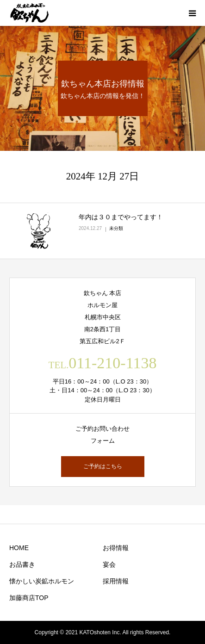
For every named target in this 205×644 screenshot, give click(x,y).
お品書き (22, 564)
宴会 (109, 564)
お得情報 (116, 548)
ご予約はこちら (103, 466)
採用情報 (116, 581)
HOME (19, 548)
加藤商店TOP (29, 598)
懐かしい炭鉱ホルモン (42, 581)
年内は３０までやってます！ (121, 217)
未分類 (116, 228)
